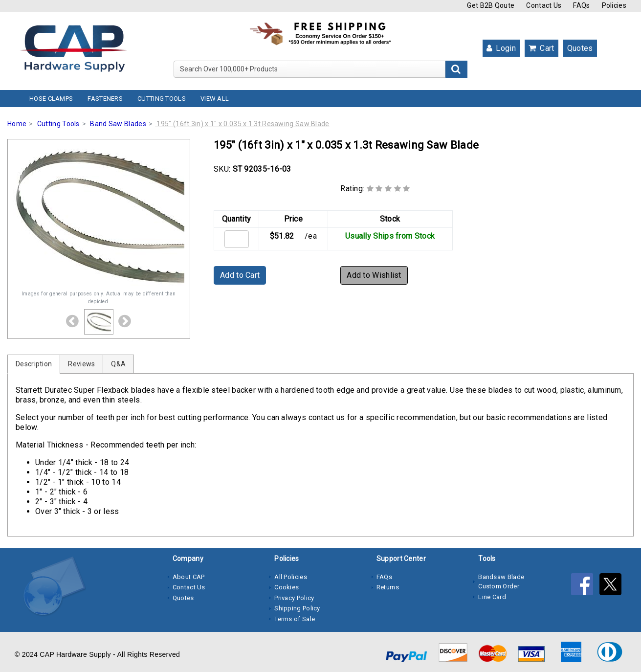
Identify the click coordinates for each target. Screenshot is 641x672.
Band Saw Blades (118, 124)
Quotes (580, 48)
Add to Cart (240, 275)
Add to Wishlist (374, 275)
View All (215, 99)
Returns (388, 587)
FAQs (581, 5)
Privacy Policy (294, 598)
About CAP (189, 577)
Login (501, 48)
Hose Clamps (51, 99)
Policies (614, 5)
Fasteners (105, 99)
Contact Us (544, 5)
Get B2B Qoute (491, 5)
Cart (542, 48)
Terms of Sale (295, 619)
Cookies (287, 587)
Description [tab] (34, 364)
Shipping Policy (297, 608)
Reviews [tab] (81, 364)
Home (17, 124)
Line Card (492, 597)
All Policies (291, 577)
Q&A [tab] (118, 364)
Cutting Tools (162, 99)
